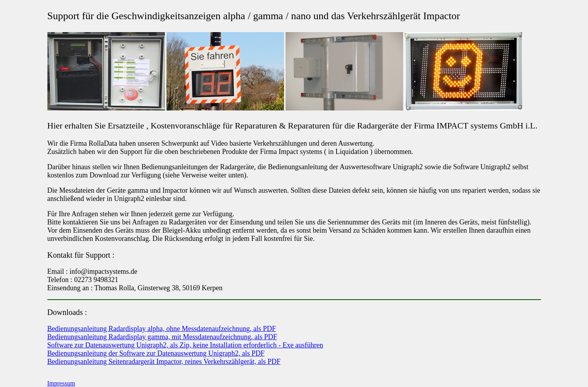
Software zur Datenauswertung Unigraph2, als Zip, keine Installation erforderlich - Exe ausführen (185, 345)
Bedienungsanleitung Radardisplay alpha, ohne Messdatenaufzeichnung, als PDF (162, 329)
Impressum (61, 383)
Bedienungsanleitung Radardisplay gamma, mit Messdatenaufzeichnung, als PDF (162, 337)
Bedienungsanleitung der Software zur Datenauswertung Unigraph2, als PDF (156, 353)
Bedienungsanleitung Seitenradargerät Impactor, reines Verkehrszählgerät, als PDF (164, 362)
